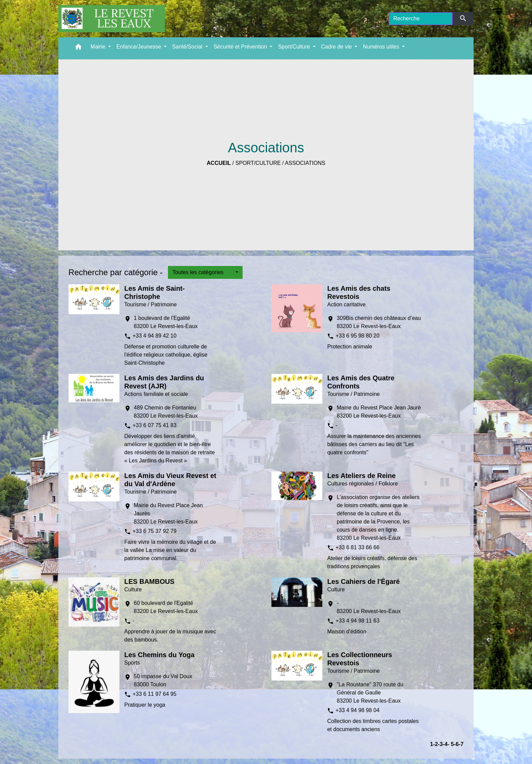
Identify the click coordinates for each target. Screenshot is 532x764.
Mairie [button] (99, 47)
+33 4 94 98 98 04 (357, 710)
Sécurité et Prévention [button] (241, 47)
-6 (456, 744)
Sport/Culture (258, 163)
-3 (440, 744)
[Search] (421, 19)
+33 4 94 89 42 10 (155, 336)
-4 (445, 744)
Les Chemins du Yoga (159, 655)
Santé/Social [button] (188, 47)
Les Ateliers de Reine (361, 476)
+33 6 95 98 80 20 (357, 336)
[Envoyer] (463, 19)
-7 (461, 744)
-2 (435, 744)
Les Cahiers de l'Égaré (363, 581)
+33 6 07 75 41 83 (155, 425)
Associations (305, 163)
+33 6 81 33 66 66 (357, 547)
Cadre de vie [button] (337, 47)
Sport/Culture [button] (295, 47)
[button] (78, 48)
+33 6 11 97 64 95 (155, 694)
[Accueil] (112, 19)
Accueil (219, 163)
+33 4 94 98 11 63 (357, 621)
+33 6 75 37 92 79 (155, 531)
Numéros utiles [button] (382, 47)
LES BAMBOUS (149, 581)
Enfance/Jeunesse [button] (139, 47)
